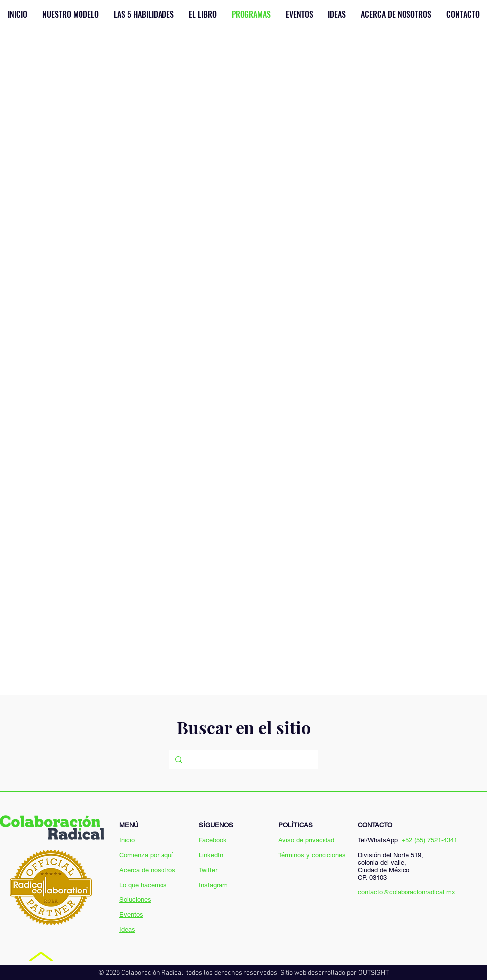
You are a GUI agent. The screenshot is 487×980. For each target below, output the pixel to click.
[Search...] (243, 759)
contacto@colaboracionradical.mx (406, 892)
